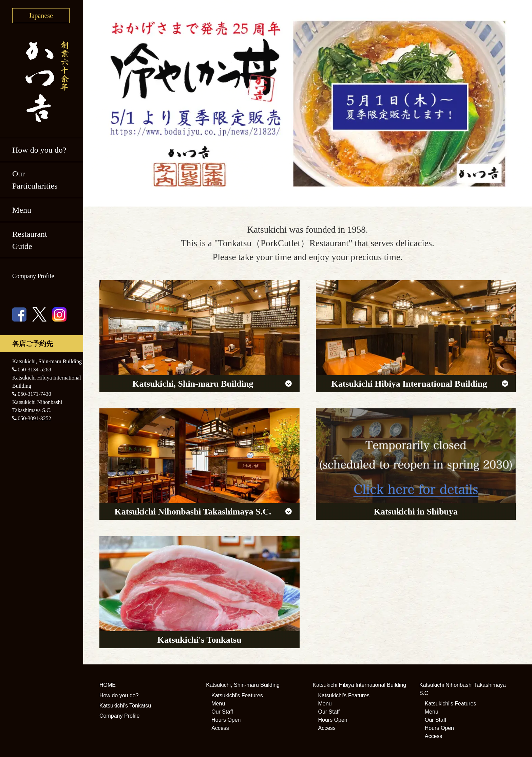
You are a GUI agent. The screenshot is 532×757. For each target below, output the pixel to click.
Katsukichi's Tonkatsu (125, 706)
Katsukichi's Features (237, 695)
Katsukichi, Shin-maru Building (243, 685)
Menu (22, 210)
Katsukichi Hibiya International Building (360, 685)
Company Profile (33, 276)
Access (220, 728)
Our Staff (222, 712)
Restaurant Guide (30, 240)
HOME (108, 685)
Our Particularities (35, 180)
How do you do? (39, 150)
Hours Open (226, 720)
